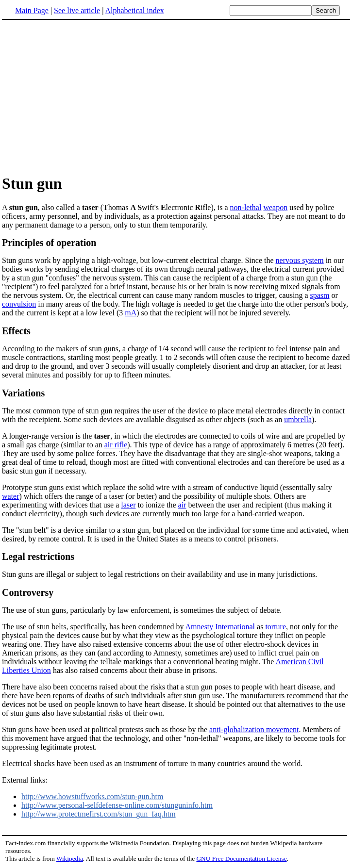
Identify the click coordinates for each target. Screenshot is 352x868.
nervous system (300, 260)
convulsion (19, 304)
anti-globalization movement (254, 729)
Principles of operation (49, 243)
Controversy (28, 592)
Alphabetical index (134, 10)
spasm (320, 295)
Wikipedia (70, 859)
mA (131, 313)
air (182, 505)
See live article (77, 10)
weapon (275, 207)
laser (128, 505)
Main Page (32, 10)
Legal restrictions (38, 557)
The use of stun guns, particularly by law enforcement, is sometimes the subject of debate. (142, 610)
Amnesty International (220, 627)
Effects (16, 331)
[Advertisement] (84, 97)
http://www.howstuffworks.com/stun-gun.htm (92, 796)
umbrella (298, 419)
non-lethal (246, 207)
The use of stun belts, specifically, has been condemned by (94, 627)
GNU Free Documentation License (241, 859)
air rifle (116, 445)
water (11, 496)
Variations (23, 393)
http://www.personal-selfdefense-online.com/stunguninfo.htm (117, 805)
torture (276, 627)
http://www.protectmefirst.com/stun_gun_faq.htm (99, 814)
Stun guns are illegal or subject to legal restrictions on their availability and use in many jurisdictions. (159, 574)
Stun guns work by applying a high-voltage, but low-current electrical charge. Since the (139, 260)
